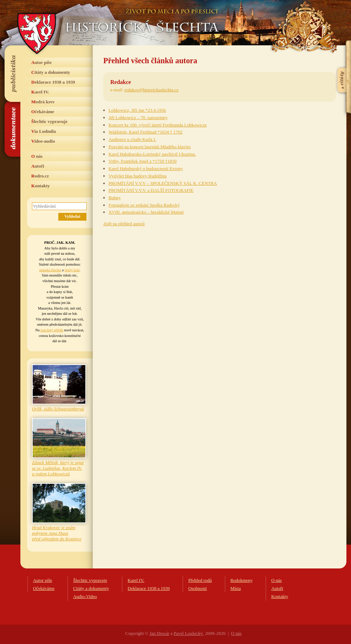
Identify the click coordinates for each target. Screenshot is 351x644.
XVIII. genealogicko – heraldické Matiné (146, 212)
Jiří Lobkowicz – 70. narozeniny (138, 118)
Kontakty (41, 186)
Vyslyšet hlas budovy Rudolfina (138, 176)
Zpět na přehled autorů (124, 224)
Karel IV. (40, 92)
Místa (236, 588)
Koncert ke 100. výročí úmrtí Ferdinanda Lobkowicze (158, 125)
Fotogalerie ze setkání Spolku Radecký (144, 205)
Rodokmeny (242, 580)
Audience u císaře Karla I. (132, 139)
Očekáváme (43, 112)
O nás (37, 156)
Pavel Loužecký (188, 633)
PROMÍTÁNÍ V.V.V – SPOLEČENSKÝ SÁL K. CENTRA (163, 183)
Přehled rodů (200, 580)
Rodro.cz (40, 176)
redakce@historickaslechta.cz (151, 90)
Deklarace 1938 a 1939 (53, 82)
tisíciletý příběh (52, 330)
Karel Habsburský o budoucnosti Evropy (146, 168)
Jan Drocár (159, 633)
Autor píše (41, 62)
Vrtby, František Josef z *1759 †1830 (142, 161)
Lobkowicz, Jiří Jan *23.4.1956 (137, 110)
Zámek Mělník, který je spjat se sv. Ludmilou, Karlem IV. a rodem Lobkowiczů (58, 468)
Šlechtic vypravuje (49, 121)
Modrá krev (43, 102)
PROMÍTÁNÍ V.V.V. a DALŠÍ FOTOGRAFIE (151, 190)
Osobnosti (198, 588)
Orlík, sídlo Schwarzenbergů (58, 409)
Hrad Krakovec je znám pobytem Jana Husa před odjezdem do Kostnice (57, 533)
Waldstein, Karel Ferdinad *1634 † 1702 (145, 132)
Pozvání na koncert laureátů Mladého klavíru (149, 147)
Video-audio (43, 141)
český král (72, 270)
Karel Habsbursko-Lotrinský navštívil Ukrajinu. (152, 154)
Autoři (38, 166)
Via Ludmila (44, 131)
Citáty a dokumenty (51, 72)
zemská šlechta (50, 270)
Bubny (115, 198)
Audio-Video (85, 596)
